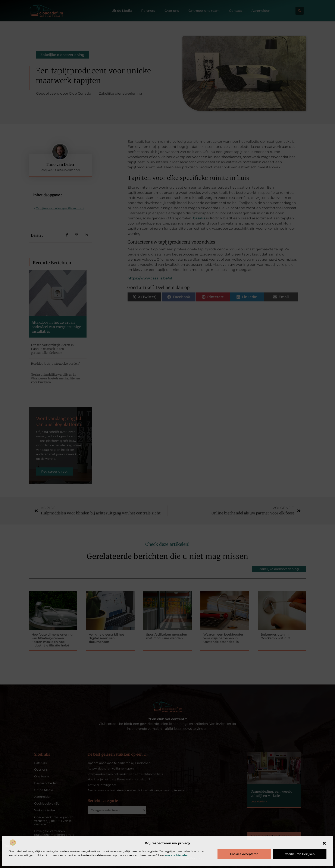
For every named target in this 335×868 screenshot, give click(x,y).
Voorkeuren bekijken (300, 854)
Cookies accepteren (244, 854)
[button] (324, 843)
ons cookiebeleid (177, 855)
